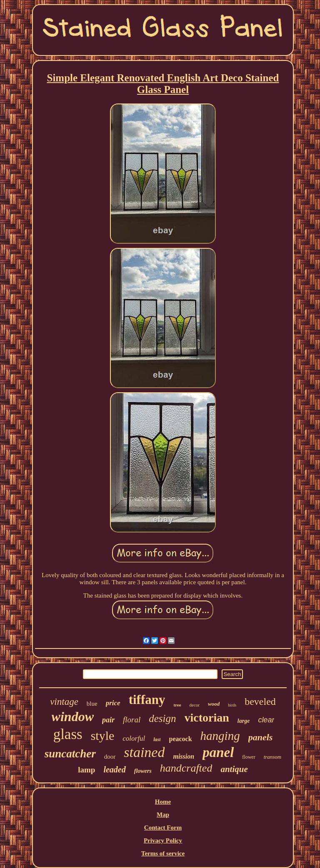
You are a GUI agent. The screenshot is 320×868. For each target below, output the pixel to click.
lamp (86, 770)
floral (132, 720)
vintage (64, 702)
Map (163, 815)
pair (108, 720)
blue (92, 704)
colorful (134, 738)
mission (184, 756)
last (157, 739)
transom (273, 757)
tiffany (147, 700)
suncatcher (70, 754)
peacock (180, 739)
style (103, 736)
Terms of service (163, 853)
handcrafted (186, 768)
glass (68, 734)
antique (234, 769)
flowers (143, 771)
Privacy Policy (163, 840)
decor (195, 705)
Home (163, 802)
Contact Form (163, 828)
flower (249, 757)
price (113, 703)
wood (214, 704)
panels (261, 737)
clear (266, 720)
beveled (260, 701)
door (110, 757)
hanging (220, 736)
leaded (114, 770)
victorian (207, 718)
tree (177, 705)
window (73, 717)
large (244, 721)
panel (218, 752)
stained (144, 752)
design (162, 718)
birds (232, 705)
